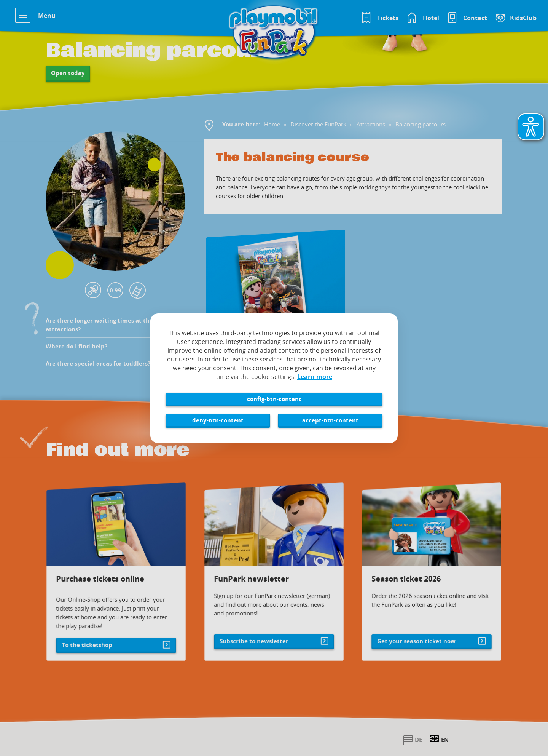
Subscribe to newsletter (256, 633)
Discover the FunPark (318, 124)
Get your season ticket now (417, 633)
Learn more (315, 377)
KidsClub (523, 18)
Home (272, 124)
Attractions (371, 124)
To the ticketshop (91, 636)
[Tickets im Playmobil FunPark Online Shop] (380, 18)
